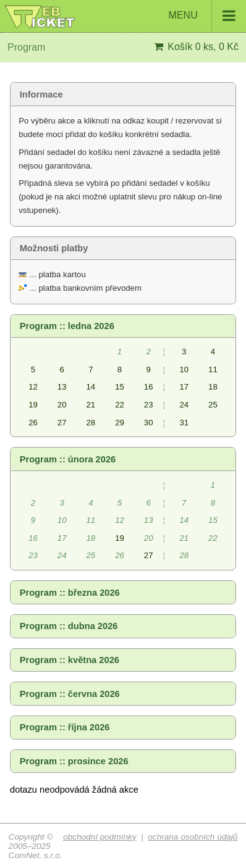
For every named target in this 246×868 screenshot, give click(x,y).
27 (62, 423)
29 (120, 423)
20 (62, 405)
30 (149, 423)
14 (91, 387)
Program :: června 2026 (70, 694)
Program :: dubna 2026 (69, 626)
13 (62, 387)
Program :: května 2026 (70, 660)
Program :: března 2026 (70, 593)
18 (213, 387)
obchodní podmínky (100, 837)
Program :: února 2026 (68, 459)
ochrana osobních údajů (193, 837)
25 (213, 405)
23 (149, 405)
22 (120, 405)
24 (184, 405)
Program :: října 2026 (65, 727)
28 (91, 423)
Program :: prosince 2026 (74, 761)
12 (33, 387)
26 (33, 423)
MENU (207, 16)
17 (184, 387)
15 (120, 387)
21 (91, 405)
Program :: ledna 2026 (67, 326)
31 (184, 423)
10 (184, 369)
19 (33, 405)
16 (149, 387)
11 (213, 369)
